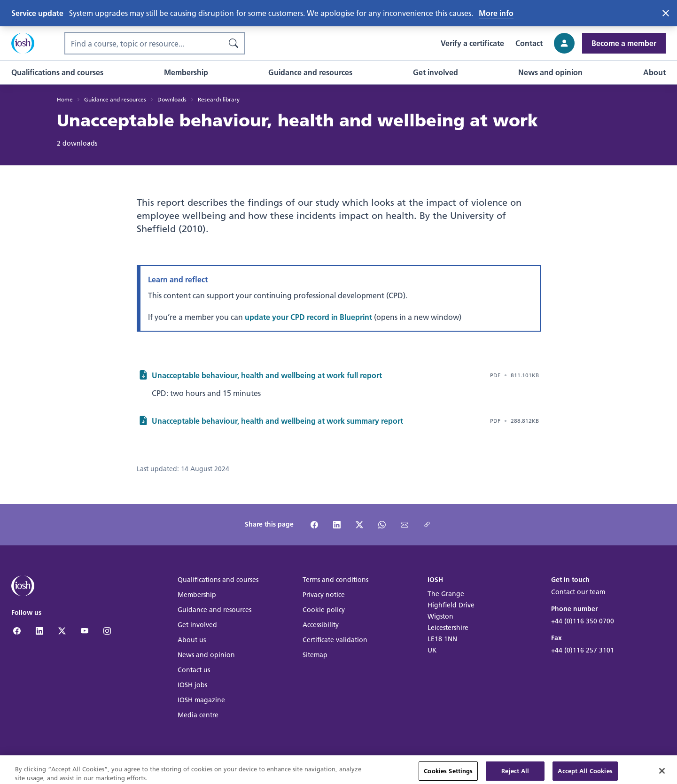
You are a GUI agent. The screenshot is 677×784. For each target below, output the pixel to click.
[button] (57, 72)
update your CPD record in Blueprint (308, 317)
